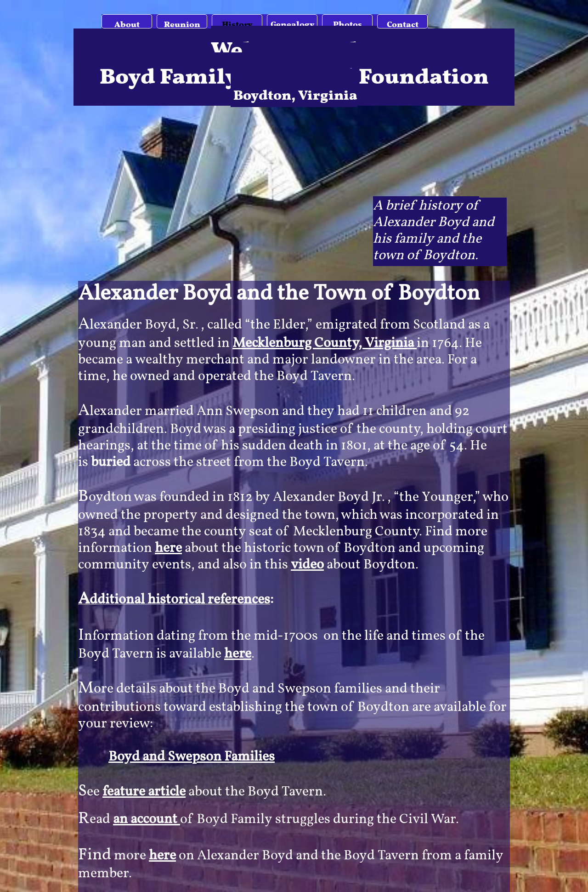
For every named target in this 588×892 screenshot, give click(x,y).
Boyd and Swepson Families (192, 757)
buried (111, 462)
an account (147, 819)
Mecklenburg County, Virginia (325, 343)
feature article (144, 792)
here (168, 548)
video (307, 565)
